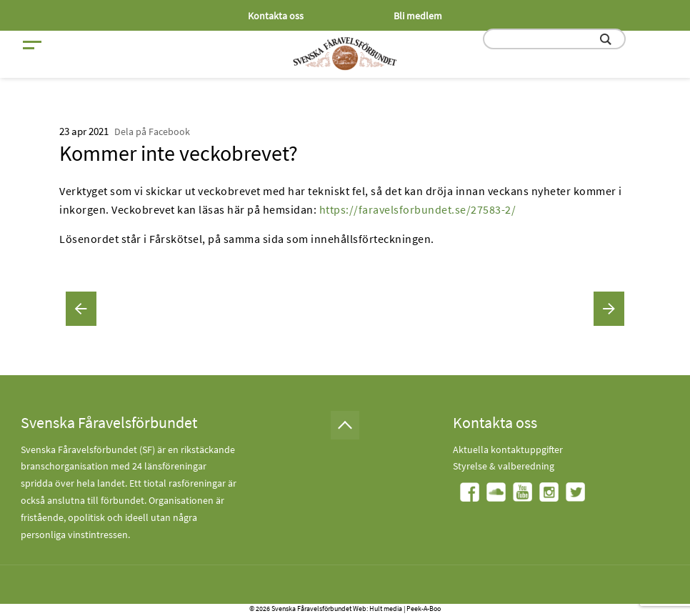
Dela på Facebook (152, 131)
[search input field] (554, 39)
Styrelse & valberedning (504, 466)
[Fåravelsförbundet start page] (345, 54)
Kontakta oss (276, 16)
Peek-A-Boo (424, 608)
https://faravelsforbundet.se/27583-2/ (418, 209)
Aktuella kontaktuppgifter (508, 449)
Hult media (386, 608)
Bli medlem (418, 16)
